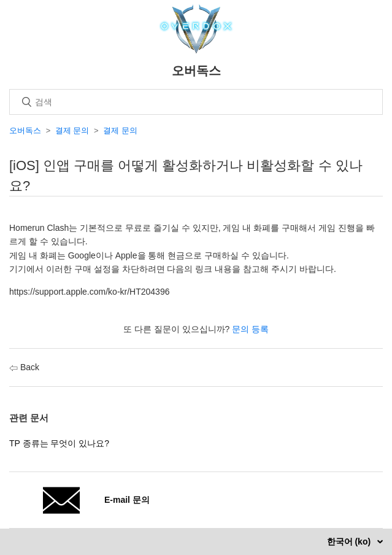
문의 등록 (250, 329)
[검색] (196, 102)
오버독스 (25, 130)
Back (24, 367)
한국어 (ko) (350, 541)
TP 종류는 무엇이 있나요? (59, 443)
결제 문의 (72, 130)
